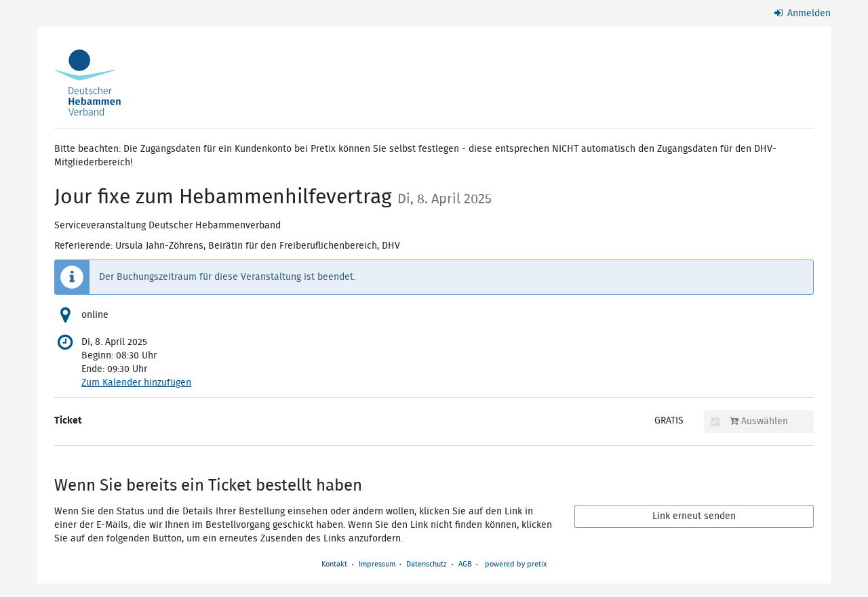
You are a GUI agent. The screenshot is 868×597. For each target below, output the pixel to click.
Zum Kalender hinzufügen (136, 383)
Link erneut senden (694, 516)
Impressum (377, 564)
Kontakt (334, 564)
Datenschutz (427, 564)
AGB (465, 564)
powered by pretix (516, 564)
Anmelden (803, 14)
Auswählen (749, 421)
